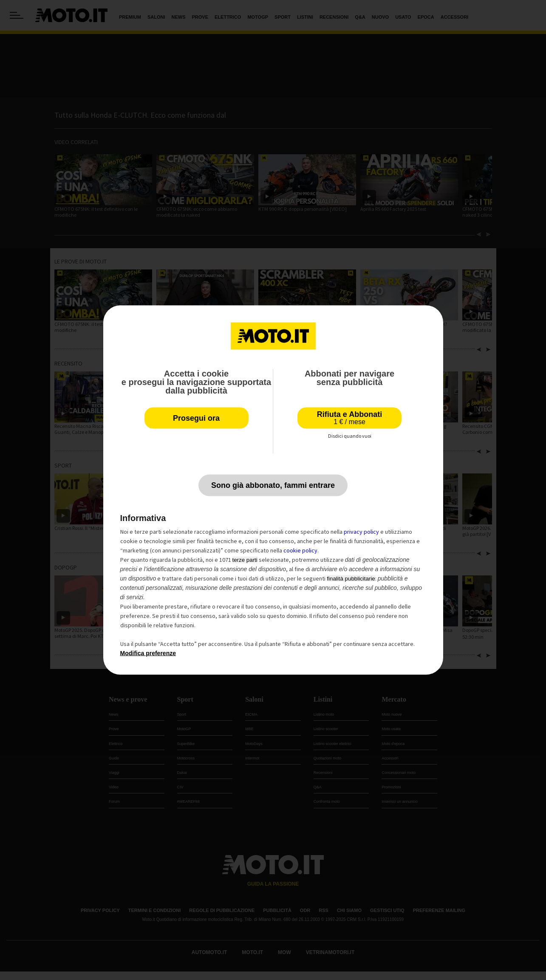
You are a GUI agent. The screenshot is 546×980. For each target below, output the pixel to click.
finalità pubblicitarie (351, 579)
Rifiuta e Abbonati (349, 418)
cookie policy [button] (300, 550)
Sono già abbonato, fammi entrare (273, 485)
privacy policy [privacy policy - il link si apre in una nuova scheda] (361, 532)
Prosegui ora (196, 418)
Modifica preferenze (148, 653)
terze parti (245, 560)
